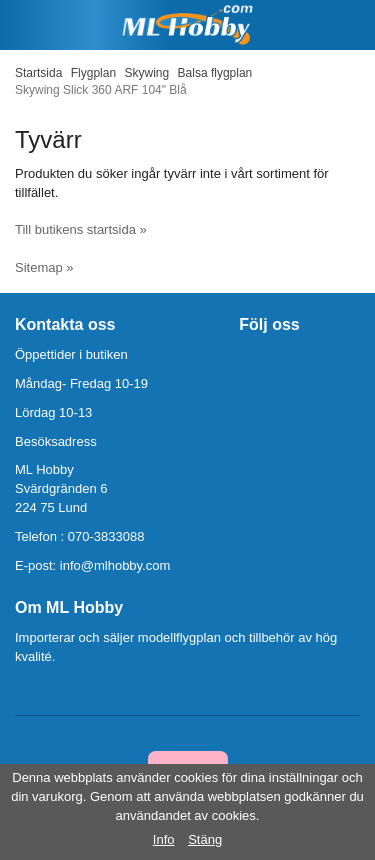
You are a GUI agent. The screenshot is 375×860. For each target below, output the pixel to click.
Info (164, 839)
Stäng (205, 839)
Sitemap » (44, 267)
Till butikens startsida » (81, 229)
